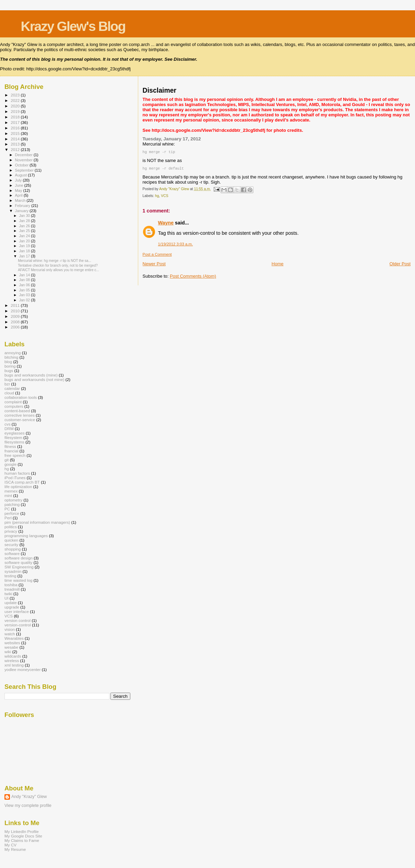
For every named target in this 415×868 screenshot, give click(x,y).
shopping (13, 549)
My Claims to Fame (22, 840)
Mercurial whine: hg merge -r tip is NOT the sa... (55, 261)
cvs (8, 424)
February (23, 206)
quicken (11, 540)
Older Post (400, 265)
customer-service (20, 420)
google (10, 464)
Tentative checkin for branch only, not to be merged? (58, 265)
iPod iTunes (15, 478)
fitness (10, 446)
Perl (8, 518)
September (25, 170)
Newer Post (154, 265)
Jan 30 (25, 216)
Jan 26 (25, 226)
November (24, 160)
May (19, 190)
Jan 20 (25, 241)
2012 (16, 149)
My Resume (15, 849)
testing (10, 576)
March (21, 200)
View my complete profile (28, 806)
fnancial (11, 451)
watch (10, 634)
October (22, 165)
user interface (17, 611)
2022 (16, 100)
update (11, 603)
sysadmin (13, 571)
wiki (8, 652)
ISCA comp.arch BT (22, 482)
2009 (16, 316)
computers (14, 406)
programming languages (26, 536)
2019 (16, 111)
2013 (16, 144)
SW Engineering (19, 567)
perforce (12, 513)
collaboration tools (21, 397)
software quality (18, 562)
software (12, 553)
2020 (16, 106)
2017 (16, 122)
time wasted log (18, 580)
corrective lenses (20, 415)
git (7, 460)
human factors (17, 473)
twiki (8, 594)
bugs (9, 371)
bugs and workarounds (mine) (31, 375)
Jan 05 (25, 290)
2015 (16, 133)
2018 (16, 117)
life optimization (18, 487)
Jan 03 (25, 295)
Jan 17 (25, 256)
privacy (11, 531)
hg (157, 197)
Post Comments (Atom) (193, 277)
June (20, 185)
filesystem (13, 437)
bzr (7, 384)
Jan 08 (25, 280)
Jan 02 (25, 300)
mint (8, 495)
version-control (18, 625)
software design (19, 558)
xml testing (14, 665)
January (22, 211)
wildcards (13, 656)
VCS (164, 197)
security (11, 545)
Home (278, 265)
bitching (11, 357)
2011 (16, 305)
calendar (12, 388)
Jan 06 (25, 285)
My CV (10, 845)
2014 (16, 139)
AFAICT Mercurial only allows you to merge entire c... (58, 270)
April (19, 195)
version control (17, 620)
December (24, 155)
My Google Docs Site (23, 836)
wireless (12, 661)
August (22, 175)
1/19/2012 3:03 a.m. (176, 245)
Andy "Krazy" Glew (29, 797)
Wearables (14, 638)
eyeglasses (15, 433)
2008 (16, 322)
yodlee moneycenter (23, 669)
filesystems (14, 442)
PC (7, 509)
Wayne (166, 224)
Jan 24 (25, 236)
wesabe (11, 647)
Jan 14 (25, 275)
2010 (16, 311)
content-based (17, 411)
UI (7, 598)
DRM (9, 429)
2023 (16, 95)
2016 (16, 128)
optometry (13, 500)
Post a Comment (157, 256)
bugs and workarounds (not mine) (34, 379)
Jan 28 (25, 221)
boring (10, 366)
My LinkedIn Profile (22, 831)
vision (10, 629)
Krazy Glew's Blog (73, 26)
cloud (9, 393)
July (19, 180)
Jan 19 (25, 246)
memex (11, 491)
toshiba (11, 585)
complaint (13, 402)
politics (11, 527)
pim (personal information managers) (37, 522)
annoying (13, 353)
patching (12, 504)
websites (12, 643)
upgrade (12, 607)
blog (8, 362)
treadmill (12, 589)
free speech (15, 455)
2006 (16, 327)
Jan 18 (25, 251)
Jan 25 (25, 231)
